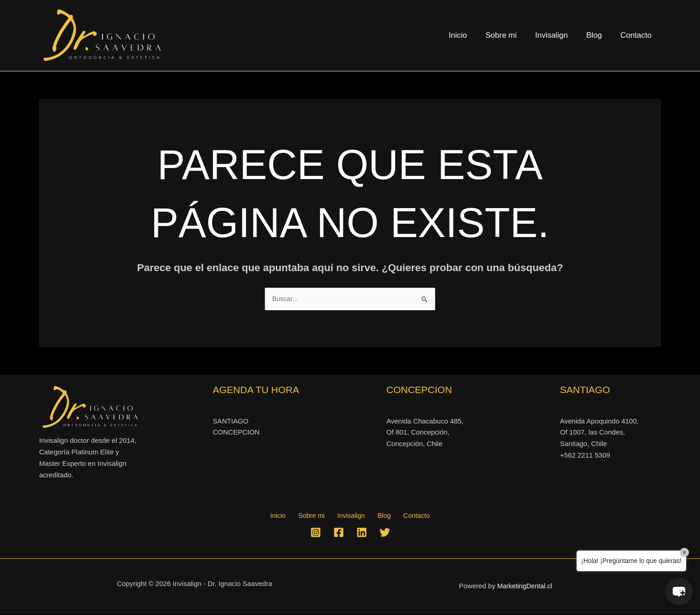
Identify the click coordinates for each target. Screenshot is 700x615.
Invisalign (558, 35)
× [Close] (684, 552)
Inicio (470, 35)
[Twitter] (385, 533)
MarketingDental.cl (525, 587)
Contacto (637, 35)
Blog (598, 35)
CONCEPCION (236, 433)
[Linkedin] (362, 533)
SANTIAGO (231, 421)
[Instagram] (316, 533)
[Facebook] (339, 533)
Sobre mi (511, 35)
